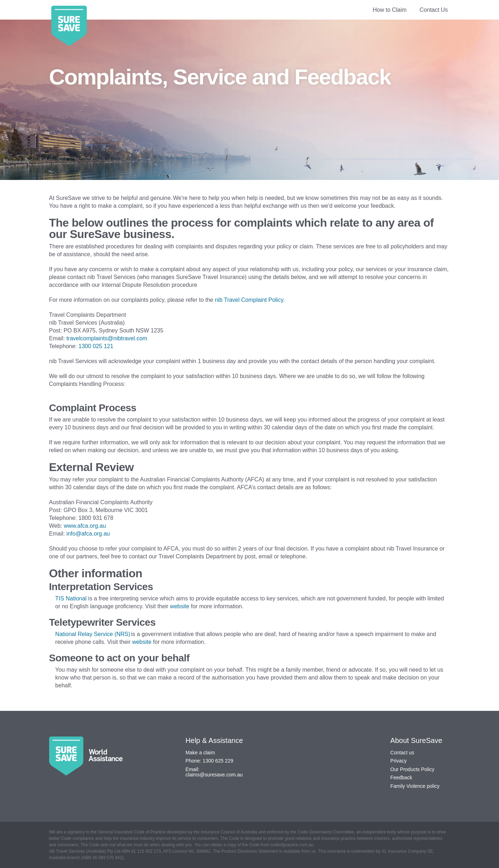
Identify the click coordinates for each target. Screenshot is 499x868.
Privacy (399, 761)
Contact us (402, 753)
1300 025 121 (96, 346)
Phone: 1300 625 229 (209, 761)
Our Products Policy (412, 769)
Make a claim (200, 753)
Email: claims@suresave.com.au (214, 772)
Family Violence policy (415, 786)
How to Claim (389, 10)
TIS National (71, 598)
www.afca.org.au (86, 526)
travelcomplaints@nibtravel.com (107, 338)
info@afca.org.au (89, 534)
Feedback (401, 777)
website (180, 606)
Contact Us (434, 10)
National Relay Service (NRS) (93, 634)
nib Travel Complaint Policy (249, 300)
